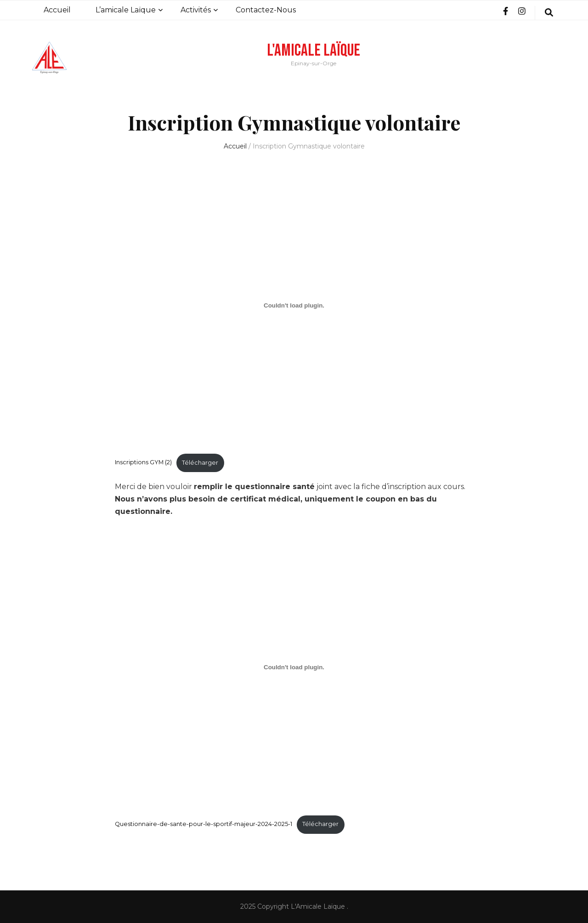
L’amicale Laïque (126, 10)
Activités (196, 10)
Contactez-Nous (266, 10)
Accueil (57, 10)
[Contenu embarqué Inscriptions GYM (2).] (294, 305)
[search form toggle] (549, 13)
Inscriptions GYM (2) (143, 463)
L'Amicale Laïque (314, 51)
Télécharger (200, 463)
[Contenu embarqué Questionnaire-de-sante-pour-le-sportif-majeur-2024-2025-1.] (294, 667)
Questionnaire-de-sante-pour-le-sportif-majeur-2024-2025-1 (204, 824)
